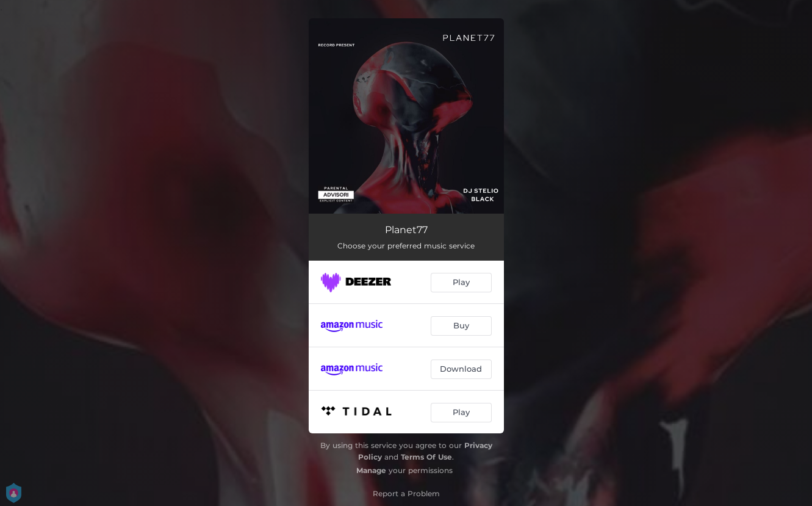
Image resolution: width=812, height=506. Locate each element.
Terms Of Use (426, 457)
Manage (371, 470)
